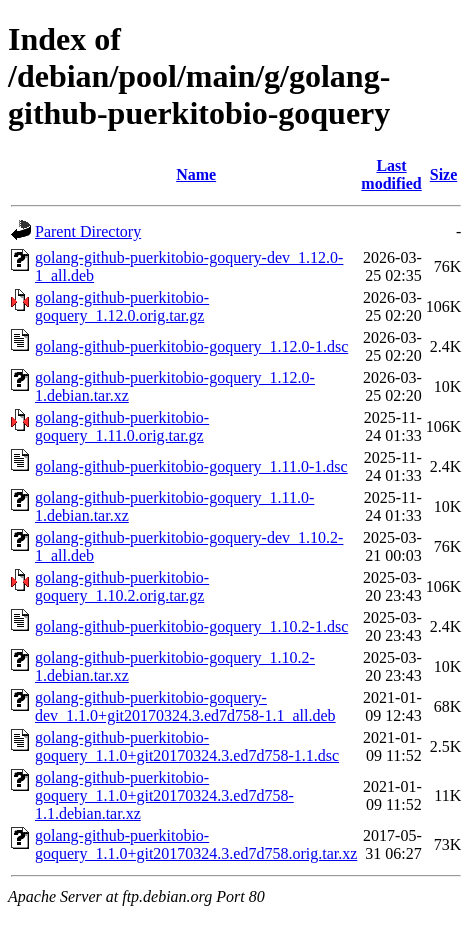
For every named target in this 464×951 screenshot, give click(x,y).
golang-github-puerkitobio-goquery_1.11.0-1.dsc (191, 466)
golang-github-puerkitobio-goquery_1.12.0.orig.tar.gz (122, 306)
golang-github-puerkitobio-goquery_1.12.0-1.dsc (191, 346)
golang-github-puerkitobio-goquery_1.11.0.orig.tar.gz (122, 426)
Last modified (391, 174)
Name (196, 174)
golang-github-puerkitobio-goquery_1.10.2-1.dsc (191, 626)
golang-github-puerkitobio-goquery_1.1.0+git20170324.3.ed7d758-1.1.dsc (187, 746)
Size (444, 174)
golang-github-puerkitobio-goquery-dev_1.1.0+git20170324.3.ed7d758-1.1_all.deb (185, 706)
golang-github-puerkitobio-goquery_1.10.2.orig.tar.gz (122, 586)
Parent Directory (88, 231)
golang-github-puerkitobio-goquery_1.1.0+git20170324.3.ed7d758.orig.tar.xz (196, 844)
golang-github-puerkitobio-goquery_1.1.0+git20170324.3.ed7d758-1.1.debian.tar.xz (164, 795)
